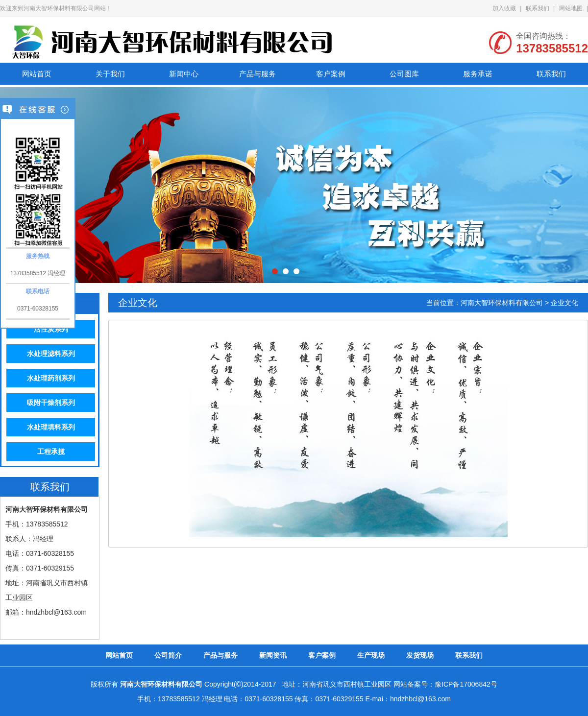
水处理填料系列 (51, 427)
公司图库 (404, 74)
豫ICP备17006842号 (466, 684)
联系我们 (538, 8)
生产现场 (371, 655)
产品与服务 (257, 74)
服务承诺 (478, 74)
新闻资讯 (273, 655)
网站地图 (571, 8)
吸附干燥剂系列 (51, 403)
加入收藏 (504, 8)
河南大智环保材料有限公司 (502, 303)
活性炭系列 (51, 329)
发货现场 (420, 655)
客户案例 (331, 74)
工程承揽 (51, 452)
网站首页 (37, 74)
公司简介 (168, 655)
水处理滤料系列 (51, 354)
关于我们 (110, 74)
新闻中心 (184, 74)
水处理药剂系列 (51, 378)
